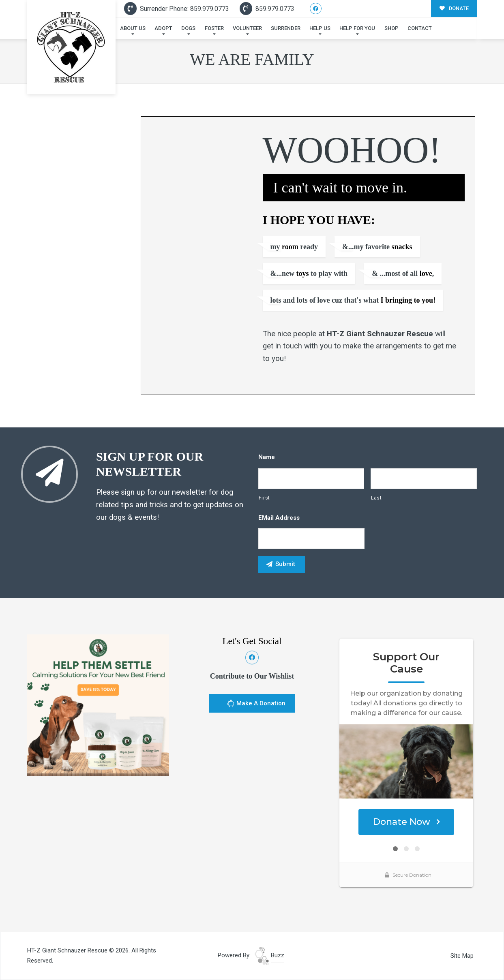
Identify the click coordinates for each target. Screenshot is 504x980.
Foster (214, 28)
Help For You (357, 28)
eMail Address (279, 518)
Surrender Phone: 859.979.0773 (177, 9)
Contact (420, 28)
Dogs (188, 28)
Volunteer (247, 28)
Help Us (320, 28)
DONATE (454, 8)
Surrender (286, 28)
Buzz (269, 955)
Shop (391, 28)
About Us (133, 28)
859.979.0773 (267, 9)
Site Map (462, 956)
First (264, 498)
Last (376, 498)
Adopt (163, 28)
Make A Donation (256, 705)
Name (267, 457)
